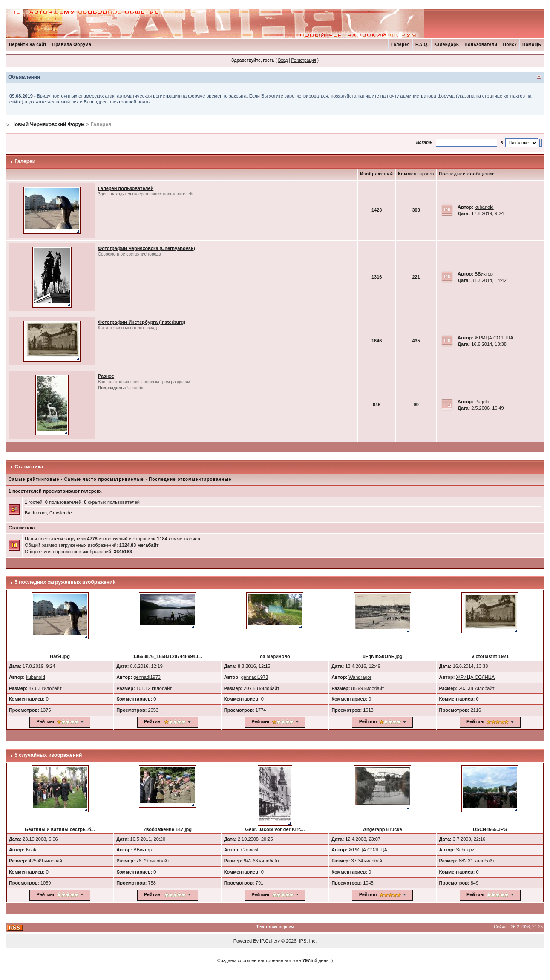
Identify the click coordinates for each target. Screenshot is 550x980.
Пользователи (481, 45)
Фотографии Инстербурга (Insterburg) (142, 322)
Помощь (532, 45)
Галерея (400, 45)
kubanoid (484, 207)
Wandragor (360, 677)
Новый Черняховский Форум (48, 124)
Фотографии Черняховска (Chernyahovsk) (147, 248)
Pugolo (482, 402)
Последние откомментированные (190, 479)
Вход (283, 60)
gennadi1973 (147, 677)
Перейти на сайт (28, 45)
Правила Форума (72, 45)
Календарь (446, 45)
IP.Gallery (270, 941)
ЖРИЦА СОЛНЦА (494, 338)
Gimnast (250, 850)
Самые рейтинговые (34, 479)
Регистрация (303, 60)
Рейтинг (45, 721)
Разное (106, 376)
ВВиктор (484, 274)
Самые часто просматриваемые (104, 479)
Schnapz (465, 850)
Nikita (32, 850)
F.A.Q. (422, 45)
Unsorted (136, 388)
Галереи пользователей (126, 188)
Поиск (510, 45)
